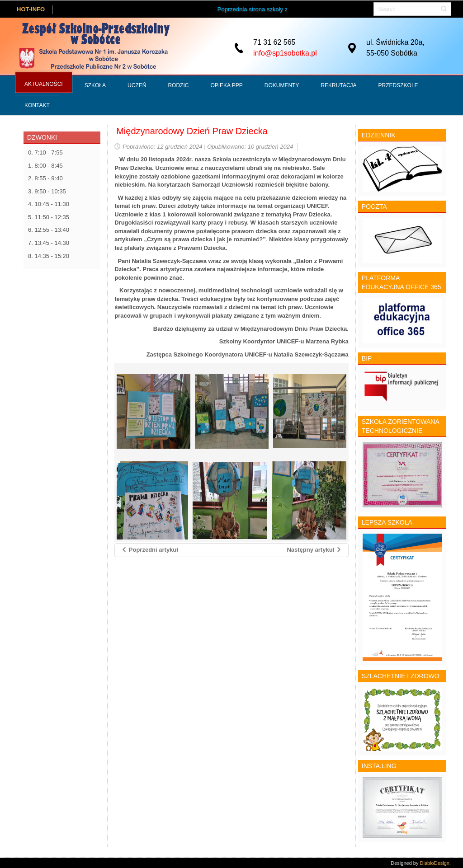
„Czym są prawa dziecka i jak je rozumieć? (203, 239)
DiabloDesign (435, 863)
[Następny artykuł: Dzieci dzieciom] (314, 550)
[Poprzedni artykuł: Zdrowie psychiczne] (150, 550)
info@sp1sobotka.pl (285, 53)
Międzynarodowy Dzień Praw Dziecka (192, 131)
